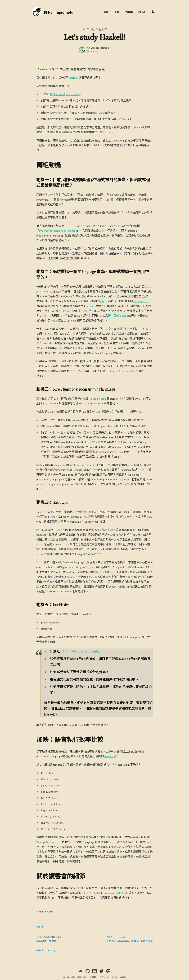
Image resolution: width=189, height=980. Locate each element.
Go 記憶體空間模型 (46, 941)
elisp (103, 301)
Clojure (66, 311)
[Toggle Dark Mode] (153, 12)
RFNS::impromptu (108, 977)
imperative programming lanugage (58, 231)
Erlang (94, 399)
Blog (106, 12)
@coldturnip (93, 51)
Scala (103, 399)
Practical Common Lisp (123, 371)
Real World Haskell (116, 893)
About (142, 12)
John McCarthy (44, 292)
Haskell (74, 78)
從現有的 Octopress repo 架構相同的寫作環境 (130, 941)
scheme (91, 306)
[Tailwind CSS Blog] (53, 12)
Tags (116, 12)
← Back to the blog (46, 950)
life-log (41, 927)
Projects (129, 12)
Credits (123, 977)
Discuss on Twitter (44, 912)
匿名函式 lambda (118, 316)
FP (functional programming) (66, 94)
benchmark (110, 756)
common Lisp (141, 301)
